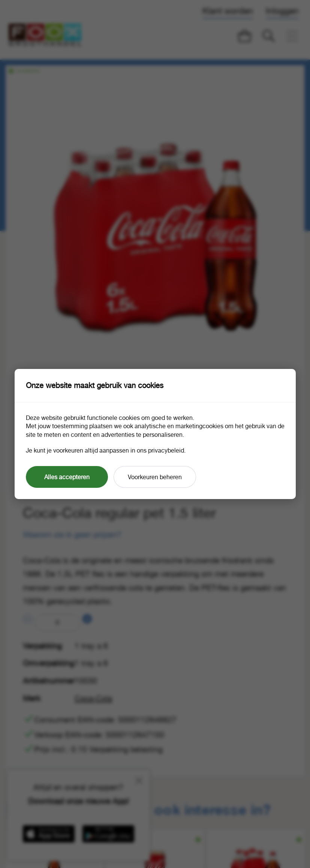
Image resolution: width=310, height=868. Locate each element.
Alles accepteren (67, 477)
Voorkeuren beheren (155, 477)
